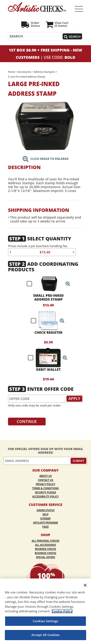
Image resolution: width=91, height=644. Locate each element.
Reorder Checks (45, 549)
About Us (45, 476)
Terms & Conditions (46, 488)
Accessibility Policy (45, 496)
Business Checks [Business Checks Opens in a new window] (45, 553)
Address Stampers (45, 72)
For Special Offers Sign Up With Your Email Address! (45, 451)
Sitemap (45, 518)
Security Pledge (45, 492)
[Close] (85, 585)
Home (12, 72)
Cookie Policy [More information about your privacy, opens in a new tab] (62, 611)
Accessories (25, 72)
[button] (68, 284)
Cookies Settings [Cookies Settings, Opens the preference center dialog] (45, 621)
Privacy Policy (45, 484)
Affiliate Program (45, 523)
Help (45, 514)
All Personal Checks (45, 541)
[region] (45, 611)
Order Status (46, 510)
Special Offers (45, 557)
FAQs (46, 527)
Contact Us (45, 480)
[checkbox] (46, 284)
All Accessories (45, 545)
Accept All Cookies (45, 635)
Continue (27, 422)
